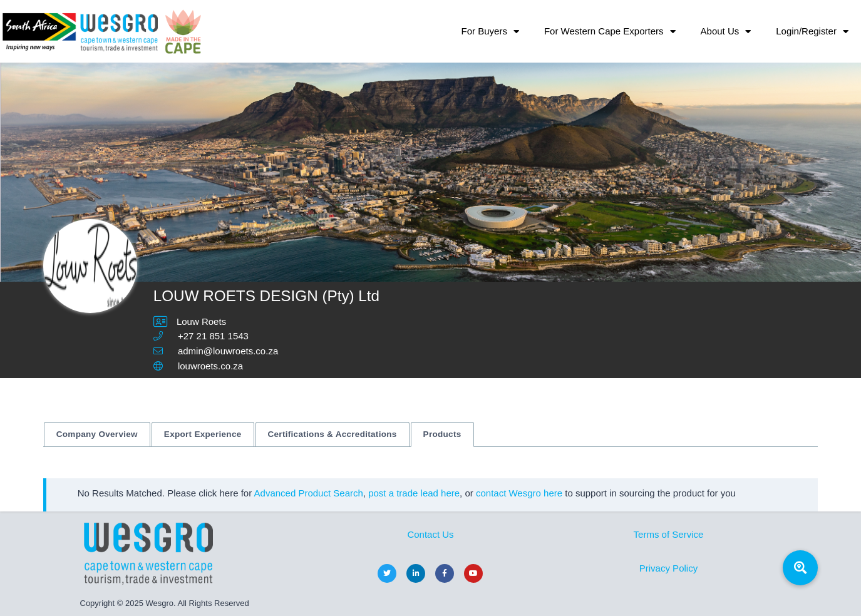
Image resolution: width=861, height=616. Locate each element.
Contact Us (430, 534)
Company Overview (97, 434)
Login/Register (812, 32)
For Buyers (490, 32)
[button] (800, 568)
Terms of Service (669, 534)
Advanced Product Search (309, 493)
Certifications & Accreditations (333, 434)
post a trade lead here (414, 493)
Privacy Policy (668, 568)
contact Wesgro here (519, 493)
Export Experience (203, 434)
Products (442, 434)
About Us (726, 32)
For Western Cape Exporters (610, 32)
